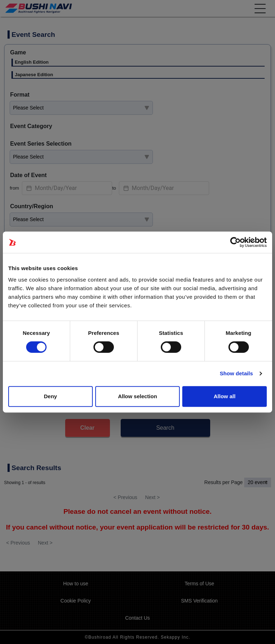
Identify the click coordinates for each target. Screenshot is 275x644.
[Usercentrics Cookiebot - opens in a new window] (235, 242)
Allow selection (137, 396)
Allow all (225, 396)
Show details (237, 373)
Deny (50, 396)
